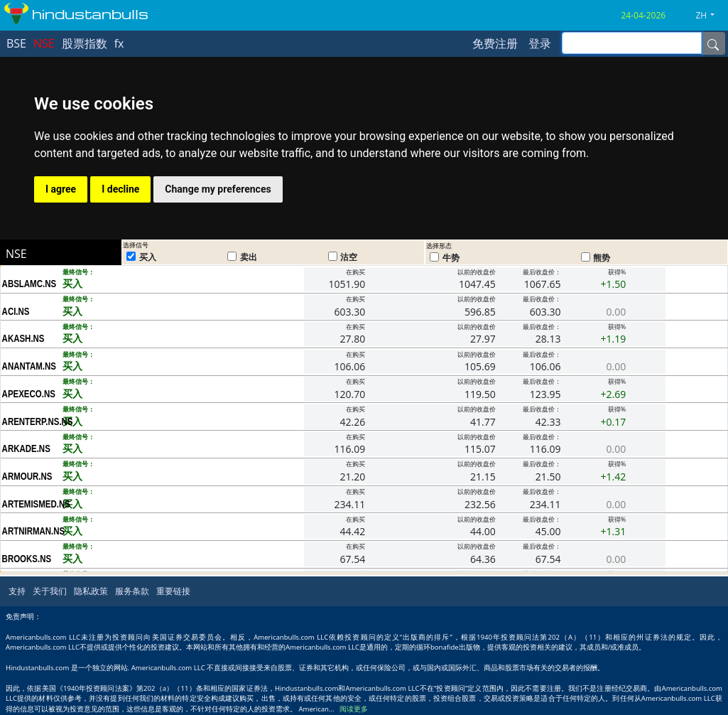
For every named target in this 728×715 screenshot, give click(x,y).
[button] (710, 16)
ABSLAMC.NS (29, 284)
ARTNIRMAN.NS (32, 531)
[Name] (713, 43)
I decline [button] (120, 189)
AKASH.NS (23, 338)
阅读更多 (354, 709)
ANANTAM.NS (29, 366)
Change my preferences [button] (218, 189)
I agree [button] (61, 189)
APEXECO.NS (29, 394)
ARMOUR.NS (27, 476)
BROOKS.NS (27, 559)
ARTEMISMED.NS (32, 504)
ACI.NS (16, 311)
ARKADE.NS (26, 448)
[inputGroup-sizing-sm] (632, 43)
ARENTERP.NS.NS (32, 421)
